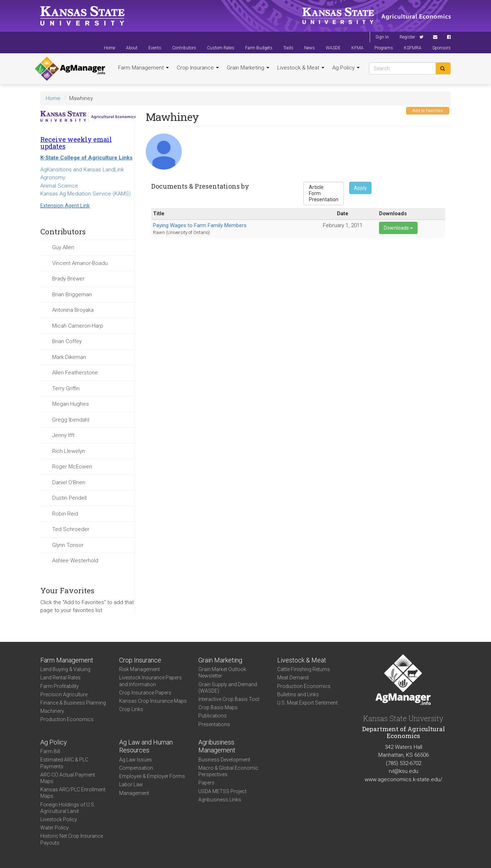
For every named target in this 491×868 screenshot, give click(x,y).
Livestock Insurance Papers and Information (150, 681)
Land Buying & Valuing (65, 669)
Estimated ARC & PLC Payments (64, 763)
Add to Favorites (428, 111)
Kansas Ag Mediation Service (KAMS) (85, 194)
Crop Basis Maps (218, 707)
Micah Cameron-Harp (78, 326)
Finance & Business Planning (73, 703)
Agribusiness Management (217, 746)
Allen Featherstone (75, 373)
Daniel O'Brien (69, 482)
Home (110, 48)
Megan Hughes (71, 404)
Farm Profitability (60, 686)
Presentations (214, 724)
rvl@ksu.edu (404, 771)
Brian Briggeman (72, 294)
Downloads (398, 228)
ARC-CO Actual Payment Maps (68, 778)
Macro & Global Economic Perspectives (228, 771)
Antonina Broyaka (73, 310)
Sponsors (442, 48)
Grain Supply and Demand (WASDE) (228, 688)
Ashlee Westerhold (75, 561)
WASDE (333, 48)
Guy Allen (63, 247)
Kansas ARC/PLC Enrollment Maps (73, 793)
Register (407, 37)
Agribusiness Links (220, 800)
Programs (384, 48)
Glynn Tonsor (68, 545)
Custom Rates (221, 48)
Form (324, 194)
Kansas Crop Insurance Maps (153, 701)
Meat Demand (293, 678)
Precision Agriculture (64, 694)
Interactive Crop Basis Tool (229, 699)
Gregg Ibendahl (71, 420)
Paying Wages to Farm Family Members (200, 225)
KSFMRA (413, 48)
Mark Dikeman (69, 357)
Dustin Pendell (69, 498)
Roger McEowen (72, 467)
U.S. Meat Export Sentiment (307, 703)
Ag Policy (346, 68)
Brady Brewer (68, 279)
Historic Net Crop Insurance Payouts (72, 839)
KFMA (357, 48)
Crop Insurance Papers (145, 693)
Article (324, 187)
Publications (213, 716)
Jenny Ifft (63, 435)
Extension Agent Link (65, 206)
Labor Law (131, 784)
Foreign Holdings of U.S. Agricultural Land (68, 808)
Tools (288, 48)
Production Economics (67, 719)
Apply (360, 188)
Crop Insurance (198, 68)
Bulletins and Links (298, 694)
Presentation (324, 200)
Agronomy (53, 177)
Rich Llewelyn (69, 451)
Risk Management (139, 669)
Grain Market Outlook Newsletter (222, 673)
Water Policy (55, 828)
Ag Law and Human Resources (146, 746)
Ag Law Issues (136, 760)
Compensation (136, 768)
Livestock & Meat (301, 68)
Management (134, 793)
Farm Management (143, 68)
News (310, 48)
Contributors (184, 48)
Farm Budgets (259, 48)
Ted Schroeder (71, 529)
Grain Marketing (248, 68)
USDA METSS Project (222, 791)
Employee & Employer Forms (152, 776)
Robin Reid (65, 514)
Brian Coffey (67, 341)
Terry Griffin (66, 388)
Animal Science (59, 186)
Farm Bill (50, 751)
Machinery (52, 711)
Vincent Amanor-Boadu (80, 263)
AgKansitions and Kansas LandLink (82, 170)
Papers (206, 783)
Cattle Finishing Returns (304, 669)
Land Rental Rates (60, 678)
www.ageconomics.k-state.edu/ (404, 779)
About (132, 48)
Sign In (382, 37)
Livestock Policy (59, 819)
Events (155, 48)
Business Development (224, 760)
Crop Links (131, 709)
